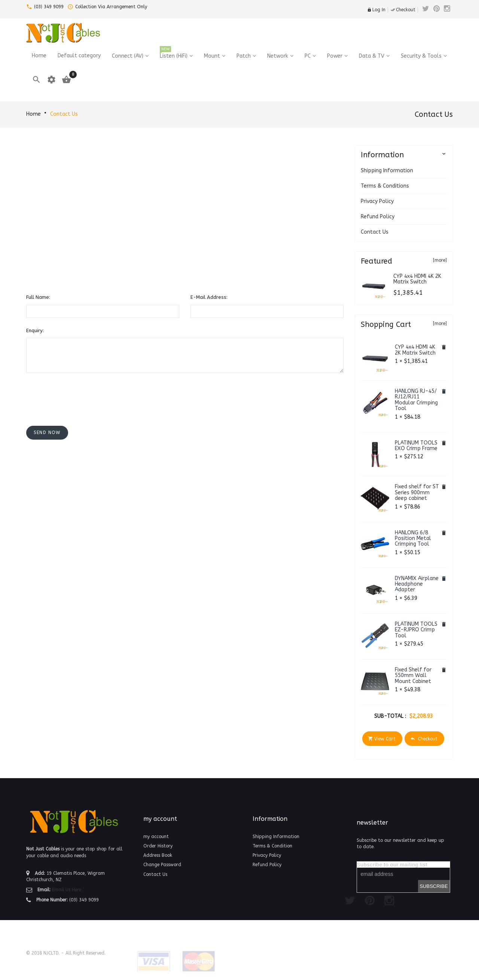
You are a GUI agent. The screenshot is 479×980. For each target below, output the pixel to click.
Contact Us (64, 114)
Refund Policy (378, 217)
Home (33, 114)
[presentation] (83, 393)
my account (156, 837)
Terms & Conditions (385, 186)
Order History (158, 846)
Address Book (158, 855)
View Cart (382, 739)
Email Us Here (67, 890)
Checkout (403, 10)
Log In (376, 10)
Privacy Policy (377, 201)
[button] (47, 433)
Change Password (162, 865)
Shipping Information (387, 171)
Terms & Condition (272, 846)
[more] (440, 260)
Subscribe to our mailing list (392, 865)
